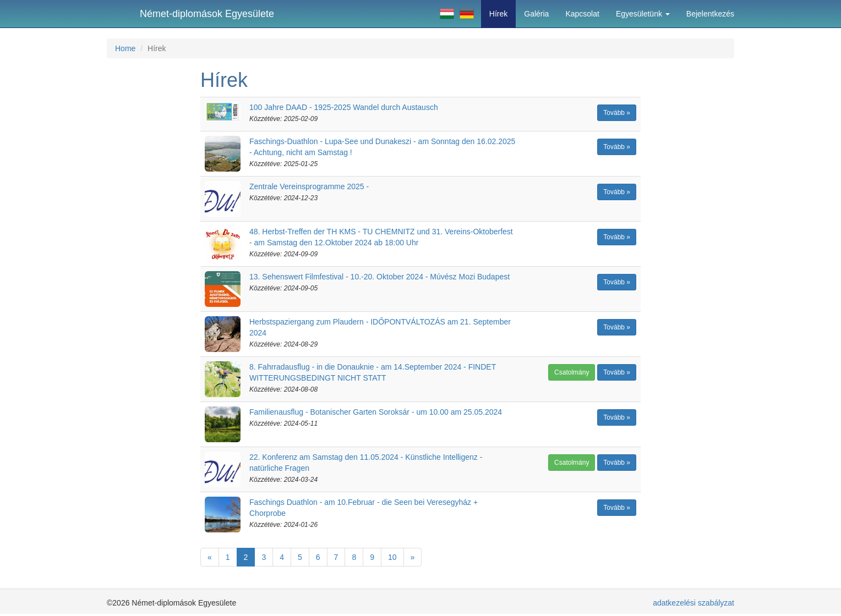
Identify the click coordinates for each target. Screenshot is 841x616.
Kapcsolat (582, 14)
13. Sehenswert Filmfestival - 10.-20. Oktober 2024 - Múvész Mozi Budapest (379, 277)
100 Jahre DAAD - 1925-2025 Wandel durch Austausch (344, 107)
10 (392, 557)
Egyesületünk (643, 14)
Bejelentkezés (710, 14)
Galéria (536, 14)
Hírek (498, 14)
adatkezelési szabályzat (693, 603)
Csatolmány (572, 372)
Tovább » (617, 113)
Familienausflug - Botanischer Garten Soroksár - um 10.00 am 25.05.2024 (376, 412)
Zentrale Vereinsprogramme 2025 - (309, 186)
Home (125, 48)
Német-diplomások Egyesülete (207, 14)
